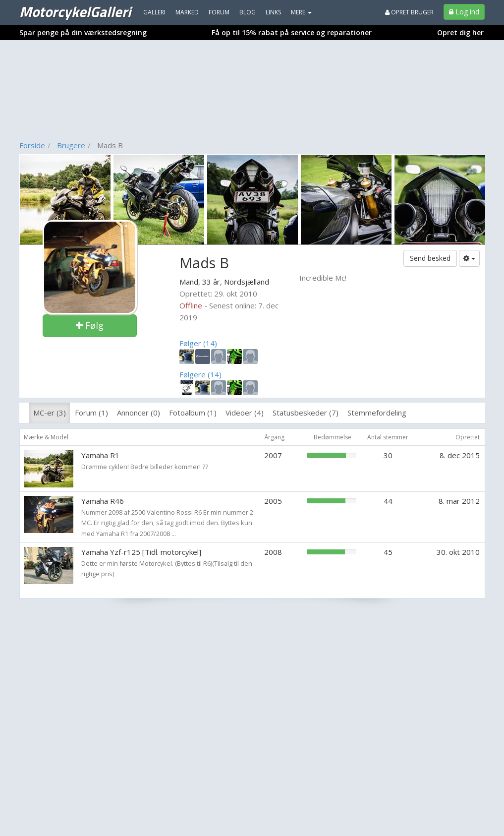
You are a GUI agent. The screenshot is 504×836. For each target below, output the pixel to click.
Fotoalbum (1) (193, 413)
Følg (90, 325)
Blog (248, 12)
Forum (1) (91, 413)
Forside (32, 145)
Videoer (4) (245, 413)
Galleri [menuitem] (154, 12)
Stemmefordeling (377, 413)
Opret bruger (409, 12)
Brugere (71, 145)
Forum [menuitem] (219, 12)
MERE (301, 12)
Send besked (430, 258)
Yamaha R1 (100, 455)
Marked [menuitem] (187, 12)
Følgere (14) (200, 374)
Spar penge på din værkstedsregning (83, 32)
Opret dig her (460, 32)
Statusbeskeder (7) (306, 413)
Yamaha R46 (103, 501)
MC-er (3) (50, 413)
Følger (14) (198, 343)
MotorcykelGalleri (75, 11)
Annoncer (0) (139, 413)
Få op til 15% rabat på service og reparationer (292, 32)
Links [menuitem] (273, 12)
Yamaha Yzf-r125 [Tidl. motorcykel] (141, 552)
